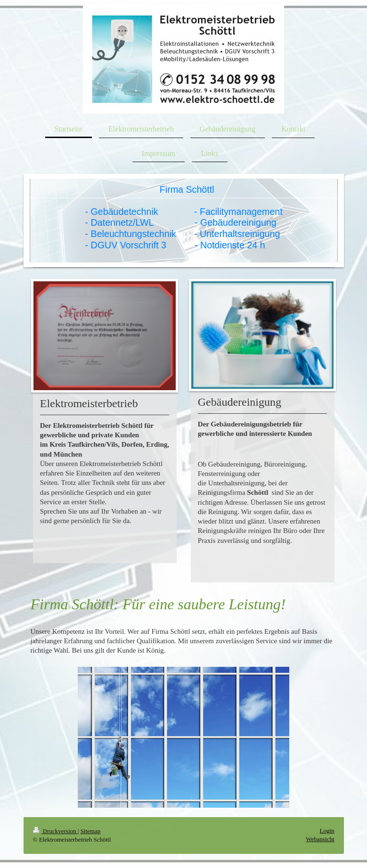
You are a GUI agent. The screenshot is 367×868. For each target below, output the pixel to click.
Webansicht (320, 839)
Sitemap (91, 831)
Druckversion (55, 831)
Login (327, 831)
